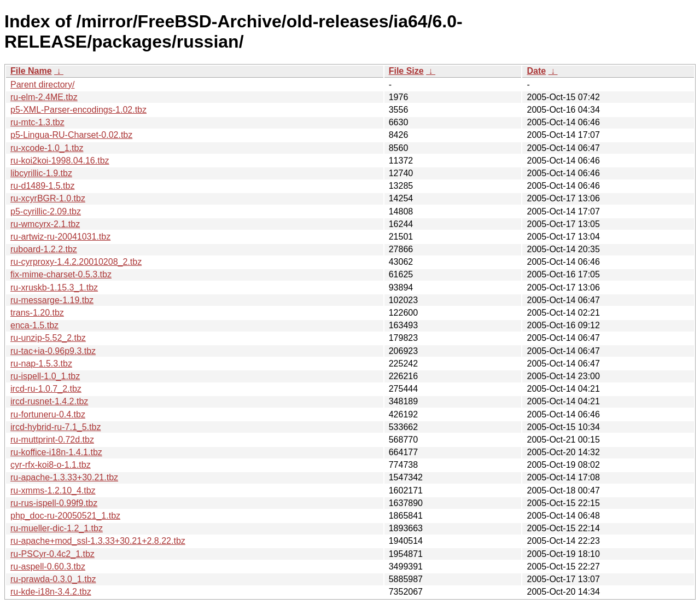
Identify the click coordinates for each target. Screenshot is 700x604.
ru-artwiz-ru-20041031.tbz (60, 237)
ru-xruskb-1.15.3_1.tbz (54, 288)
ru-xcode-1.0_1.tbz (47, 148)
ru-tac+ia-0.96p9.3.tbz (53, 351)
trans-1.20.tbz (37, 313)
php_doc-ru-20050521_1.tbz (65, 516)
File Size (406, 71)
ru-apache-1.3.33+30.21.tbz (64, 477)
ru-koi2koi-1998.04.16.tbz (60, 161)
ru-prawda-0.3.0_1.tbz (53, 579)
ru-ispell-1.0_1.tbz (45, 376)
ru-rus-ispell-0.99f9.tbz (54, 503)
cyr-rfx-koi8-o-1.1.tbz (51, 465)
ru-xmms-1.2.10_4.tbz (53, 490)
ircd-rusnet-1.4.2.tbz (49, 401)
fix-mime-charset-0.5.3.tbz (61, 274)
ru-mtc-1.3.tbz (37, 122)
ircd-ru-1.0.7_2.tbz (46, 389)
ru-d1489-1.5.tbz (42, 186)
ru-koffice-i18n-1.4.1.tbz (56, 452)
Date (536, 71)
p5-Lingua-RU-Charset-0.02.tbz (71, 135)
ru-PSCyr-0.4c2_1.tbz (52, 554)
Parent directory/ (42, 85)
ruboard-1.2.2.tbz (44, 249)
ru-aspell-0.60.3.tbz (48, 567)
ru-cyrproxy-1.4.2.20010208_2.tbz (76, 262)
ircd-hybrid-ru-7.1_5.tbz (56, 427)
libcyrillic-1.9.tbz (41, 173)
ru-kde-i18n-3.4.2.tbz (51, 592)
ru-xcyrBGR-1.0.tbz (48, 198)
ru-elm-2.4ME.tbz (44, 97)
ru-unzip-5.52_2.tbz (48, 338)
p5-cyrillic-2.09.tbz (46, 211)
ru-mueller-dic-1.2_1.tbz (57, 528)
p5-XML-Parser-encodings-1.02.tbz (78, 110)
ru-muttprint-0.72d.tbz (52, 440)
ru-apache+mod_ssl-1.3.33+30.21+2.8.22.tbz (98, 541)
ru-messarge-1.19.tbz (52, 300)
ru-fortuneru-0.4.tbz (48, 414)
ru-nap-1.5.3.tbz (41, 364)
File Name (31, 71)
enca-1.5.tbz (34, 325)
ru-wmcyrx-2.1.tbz (45, 224)
